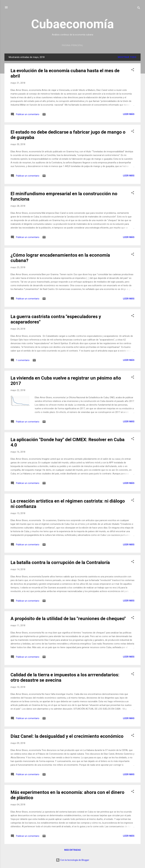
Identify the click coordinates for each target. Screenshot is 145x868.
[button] (133, 70)
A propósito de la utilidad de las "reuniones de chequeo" (68, 618)
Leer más (129, 114)
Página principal (72, 45)
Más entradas (72, 850)
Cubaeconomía (72, 24)
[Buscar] (139, 8)
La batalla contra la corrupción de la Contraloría (60, 562)
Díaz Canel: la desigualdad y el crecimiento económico (67, 736)
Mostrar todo (127, 57)
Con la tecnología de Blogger (73, 860)
